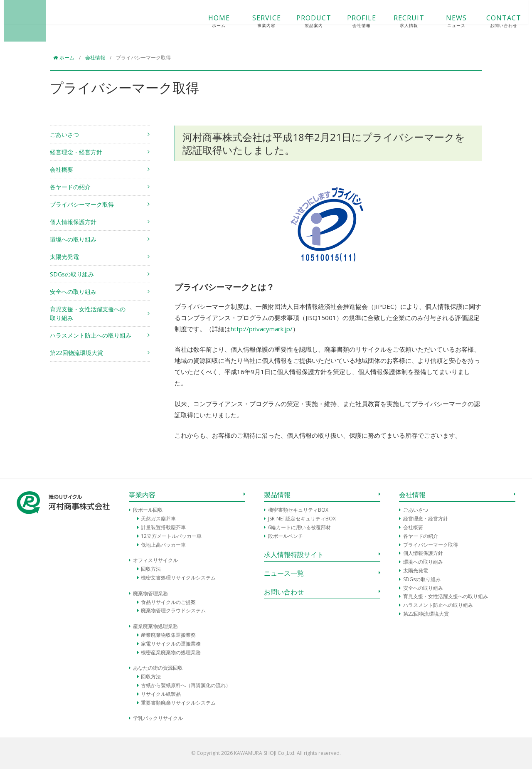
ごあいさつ (64, 134)
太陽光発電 (64, 257)
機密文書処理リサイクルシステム (178, 578)
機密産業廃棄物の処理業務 (171, 652)
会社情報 (412, 495)
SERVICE (254, 21)
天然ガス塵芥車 (158, 519)
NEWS (444, 21)
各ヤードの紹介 (70, 187)
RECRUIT (397, 21)
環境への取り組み (73, 239)
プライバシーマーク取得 (82, 204)
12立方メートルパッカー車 (171, 536)
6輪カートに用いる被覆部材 (299, 527)
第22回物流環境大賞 (76, 353)
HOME (207, 21)
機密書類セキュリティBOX (298, 510)
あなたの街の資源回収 (158, 668)
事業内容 (142, 495)
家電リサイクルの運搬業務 (171, 644)
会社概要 (62, 169)
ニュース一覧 (284, 573)
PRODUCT (302, 21)
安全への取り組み (73, 292)
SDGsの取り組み (72, 274)
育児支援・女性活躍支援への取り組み (88, 313)
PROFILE (349, 21)
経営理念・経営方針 (76, 152)
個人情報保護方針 (73, 222)
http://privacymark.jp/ (262, 329)
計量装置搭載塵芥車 (163, 527)
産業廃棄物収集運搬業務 (168, 635)
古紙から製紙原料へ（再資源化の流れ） (186, 685)
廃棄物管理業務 (150, 593)
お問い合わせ (284, 592)
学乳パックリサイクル (158, 718)
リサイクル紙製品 (161, 694)
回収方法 (151, 569)
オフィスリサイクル (155, 560)
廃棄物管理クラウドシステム (173, 610)
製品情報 (277, 495)
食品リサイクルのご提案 (168, 602)
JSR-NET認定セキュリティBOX (302, 519)
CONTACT (492, 21)
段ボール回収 (148, 510)
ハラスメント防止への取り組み (91, 335)
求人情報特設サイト (294, 555)
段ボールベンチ (286, 536)
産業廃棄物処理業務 (155, 626)
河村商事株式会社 (37, 21)
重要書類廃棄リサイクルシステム (178, 703)
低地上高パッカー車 (163, 545)
